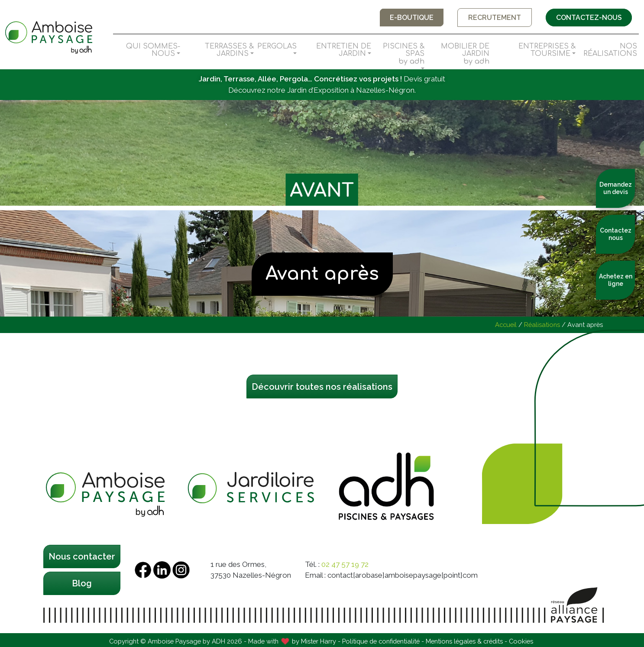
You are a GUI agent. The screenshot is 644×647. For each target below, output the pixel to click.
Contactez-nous (588, 18)
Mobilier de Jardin (459, 54)
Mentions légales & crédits (464, 641)
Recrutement (493, 18)
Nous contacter (82, 556)
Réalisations (542, 325)
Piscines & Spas (399, 54)
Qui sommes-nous (153, 50)
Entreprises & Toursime (547, 50)
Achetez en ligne (616, 280)
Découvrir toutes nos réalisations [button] (322, 387)
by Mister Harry (314, 641)
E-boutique (409, 18)
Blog (82, 583)
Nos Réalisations (610, 50)
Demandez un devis (616, 188)
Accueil (506, 325)
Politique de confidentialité (381, 641)
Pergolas (277, 46)
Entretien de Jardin (344, 50)
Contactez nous (616, 234)
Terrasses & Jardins (229, 50)
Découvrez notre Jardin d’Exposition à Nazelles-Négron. (322, 90)
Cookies (521, 641)
